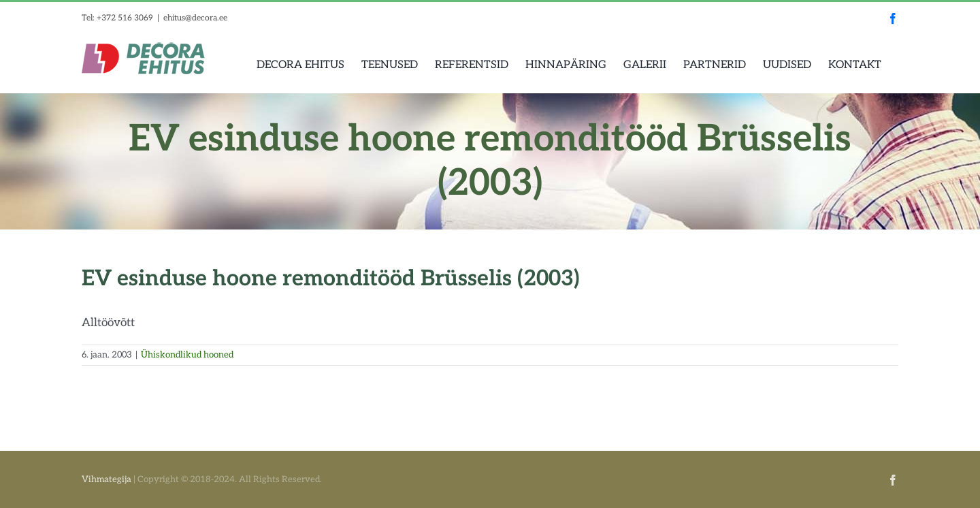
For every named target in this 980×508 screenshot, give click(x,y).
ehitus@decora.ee (195, 18)
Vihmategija (107, 479)
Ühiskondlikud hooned (187, 355)
